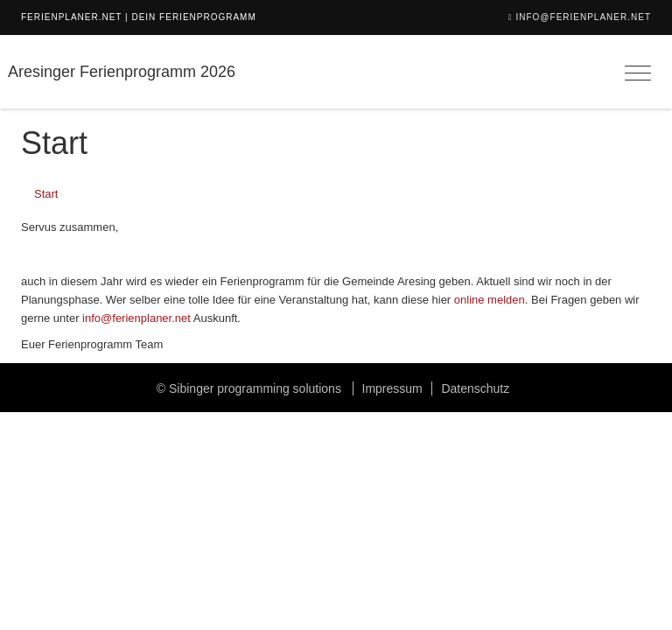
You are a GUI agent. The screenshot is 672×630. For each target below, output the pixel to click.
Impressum (392, 388)
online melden (490, 300)
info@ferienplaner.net (583, 17)
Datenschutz (475, 388)
